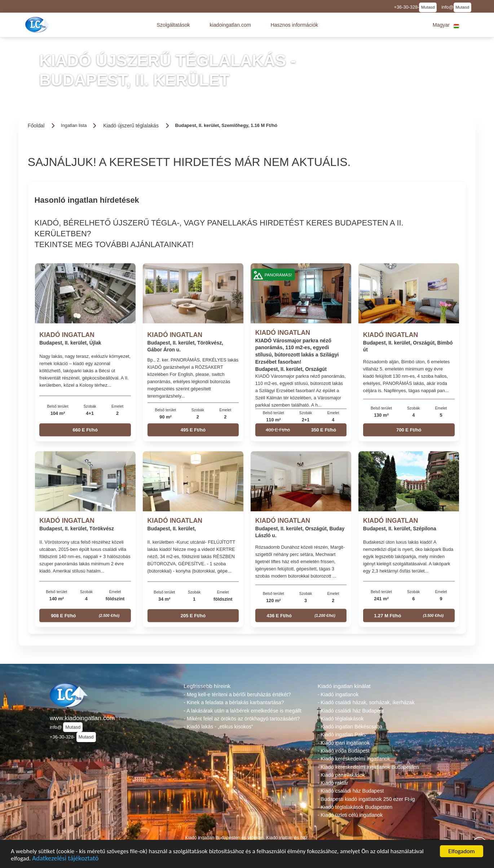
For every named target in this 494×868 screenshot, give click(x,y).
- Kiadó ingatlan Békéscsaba (350, 727)
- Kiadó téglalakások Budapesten (355, 807)
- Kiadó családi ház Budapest (351, 711)
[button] (173, 25)
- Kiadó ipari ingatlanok (344, 743)
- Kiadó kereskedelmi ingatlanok (354, 759)
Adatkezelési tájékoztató (65, 860)
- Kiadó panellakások (341, 775)
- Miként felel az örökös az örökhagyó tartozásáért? (242, 719)
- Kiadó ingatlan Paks (342, 735)
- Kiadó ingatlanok (338, 694)
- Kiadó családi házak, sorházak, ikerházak (366, 702)
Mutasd (428, 7)
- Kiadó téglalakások (341, 719)
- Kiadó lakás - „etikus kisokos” (218, 727)
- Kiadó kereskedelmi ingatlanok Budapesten (368, 767)
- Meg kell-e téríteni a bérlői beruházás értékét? (237, 694)
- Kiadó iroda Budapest (344, 751)
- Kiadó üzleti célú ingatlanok (350, 815)
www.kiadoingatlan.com (82, 718)
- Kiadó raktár (333, 783)
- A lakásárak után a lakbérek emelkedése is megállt (242, 711)
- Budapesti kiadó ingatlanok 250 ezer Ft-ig (366, 799)
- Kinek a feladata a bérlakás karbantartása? (234, 702)
